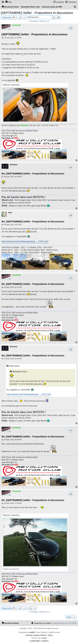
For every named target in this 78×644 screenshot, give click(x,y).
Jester (45, 638)
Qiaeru (50, 635)
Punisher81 (17, 25)
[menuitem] (8, 2)
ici (22, 54)
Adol (10, 213)
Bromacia (14, 165)
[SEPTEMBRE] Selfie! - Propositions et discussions (37, 13)
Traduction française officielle (36, 635)
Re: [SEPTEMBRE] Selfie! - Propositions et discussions (33, 174)
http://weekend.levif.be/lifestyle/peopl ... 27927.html (25, 241)
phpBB (32, 632)
